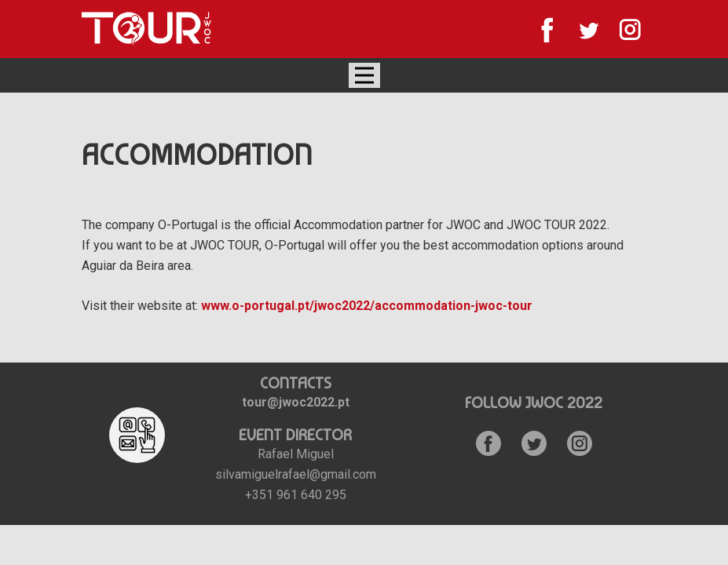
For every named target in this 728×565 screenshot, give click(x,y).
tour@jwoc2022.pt (296, 402)
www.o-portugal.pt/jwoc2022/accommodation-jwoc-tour (367, 306)
